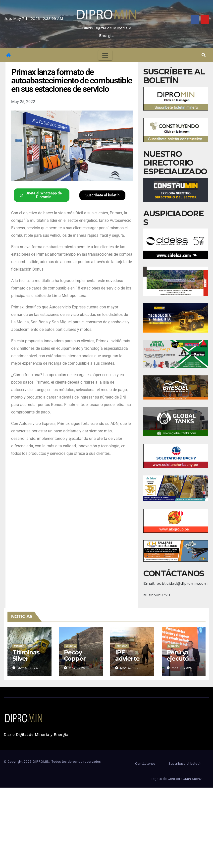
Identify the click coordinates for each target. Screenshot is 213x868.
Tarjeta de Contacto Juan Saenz (176, 779)
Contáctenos (145, 764)
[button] (204, 55)
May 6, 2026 (28, 668)
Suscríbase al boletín (185, 764)
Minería (19, 646)
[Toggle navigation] (105, 55)
